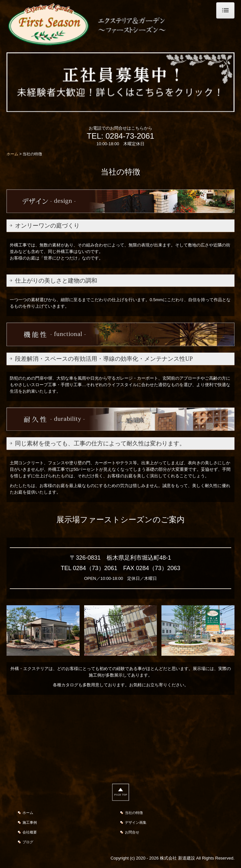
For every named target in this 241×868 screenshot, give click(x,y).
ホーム (28, 813)
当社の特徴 (134, 813)
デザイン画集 (136, 822)
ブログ (28, 842)
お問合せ (132, 832)
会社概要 (30, 832)
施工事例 (30, 822)
